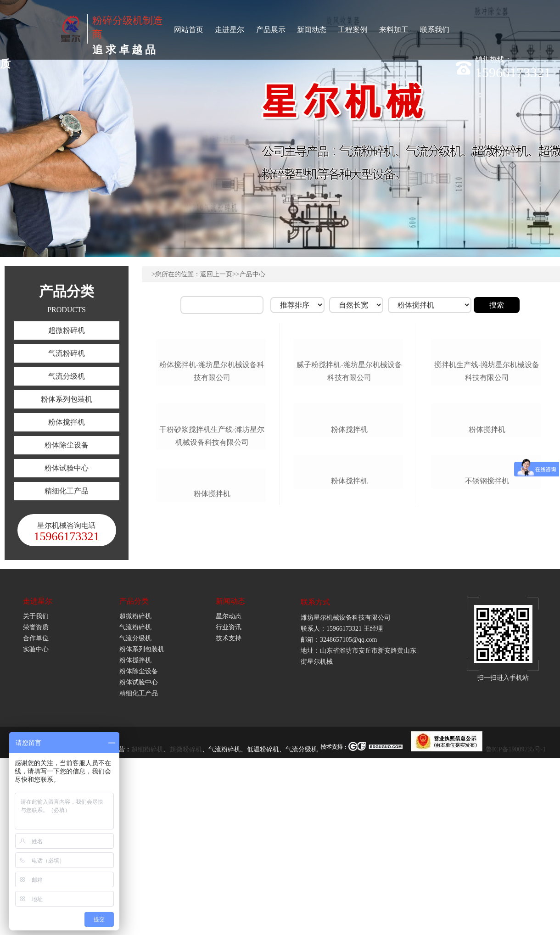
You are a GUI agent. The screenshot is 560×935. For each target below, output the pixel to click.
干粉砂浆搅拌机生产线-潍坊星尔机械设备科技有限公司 (212, 576)
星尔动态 (229, 785)
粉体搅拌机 (67, 422)
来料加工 (394, 30)
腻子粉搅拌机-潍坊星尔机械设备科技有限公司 (349, 441)
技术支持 (229, 807)
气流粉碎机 (67, 353)
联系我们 (435, 30)
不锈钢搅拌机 (487, 692)
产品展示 (271, 30)
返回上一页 (216, 274)
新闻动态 (312, 30)
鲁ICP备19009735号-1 (516, 918)
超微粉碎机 (67, 330)
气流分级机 (67, 376)
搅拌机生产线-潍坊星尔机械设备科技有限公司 (487, 441)
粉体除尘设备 (67, 445)
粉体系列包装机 (67, 399)
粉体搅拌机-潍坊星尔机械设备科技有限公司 (212, 441)
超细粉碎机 (147, 918)
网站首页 (189, 30)
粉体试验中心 (67, 468)
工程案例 (353, 30)
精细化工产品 (67, 491)
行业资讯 (229, 796)
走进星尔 (230, 30)
